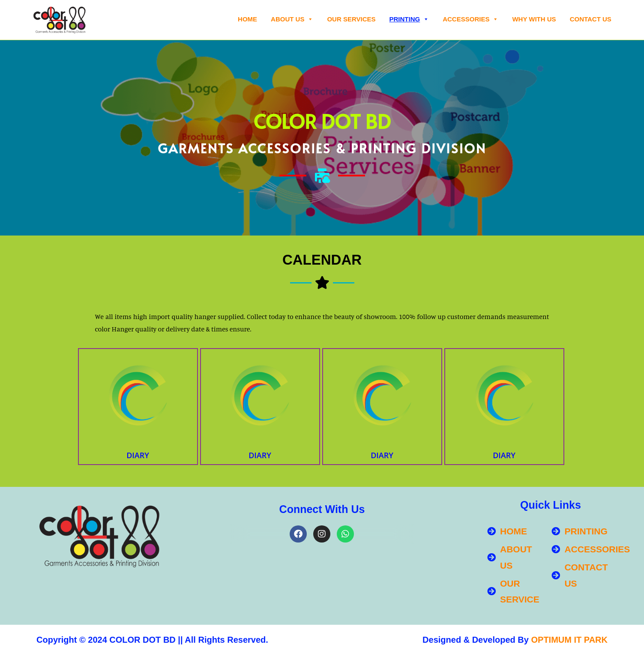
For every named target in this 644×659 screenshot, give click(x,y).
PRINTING (409, 19)
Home (247, 19)
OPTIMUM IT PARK (569, 640)
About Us (292, 19)
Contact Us (591, 19)
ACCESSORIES (470, 19)
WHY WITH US (534, 19)
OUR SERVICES (351, 19)
